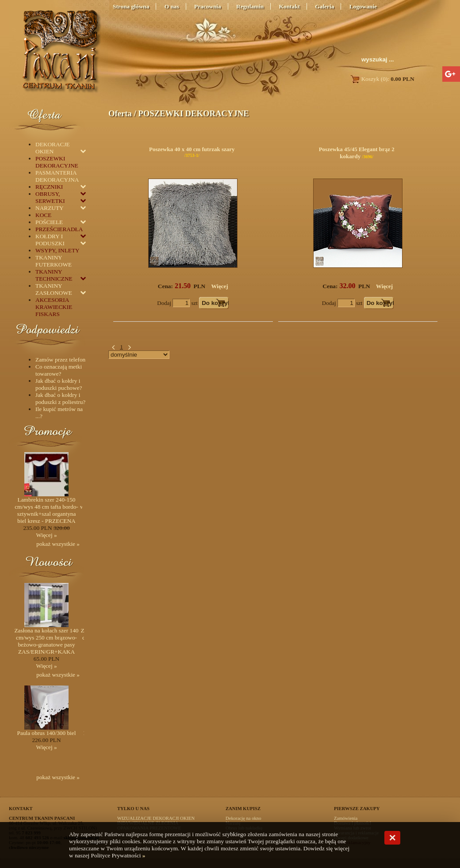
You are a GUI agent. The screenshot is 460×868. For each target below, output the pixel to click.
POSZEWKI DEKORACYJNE (193, 113)
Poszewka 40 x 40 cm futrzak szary (192, 149)
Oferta (120, 113)
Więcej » (46, 535)
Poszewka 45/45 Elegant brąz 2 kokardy (357, 153)
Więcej (220, 286)
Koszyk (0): (382, 79)
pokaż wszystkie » (58, 544)
